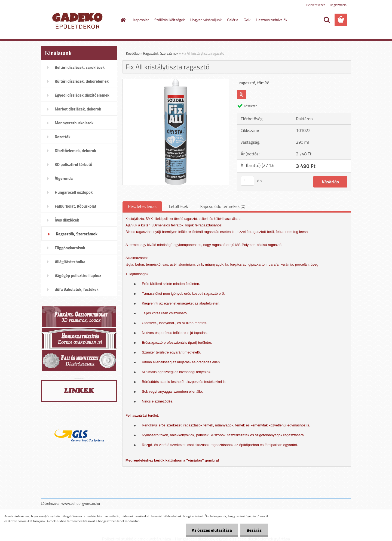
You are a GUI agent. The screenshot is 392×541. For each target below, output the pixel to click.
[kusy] (247, 181)
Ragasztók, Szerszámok (161, 53)
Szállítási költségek (170, 20)
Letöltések (178, 206)
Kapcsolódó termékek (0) (223, 206)
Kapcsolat (141, 20)
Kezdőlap (133, 53)
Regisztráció (338, 5)
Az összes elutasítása (210, 530)
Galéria (233, 20)
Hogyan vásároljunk (206, 20)
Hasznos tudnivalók (272, 20)
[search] (327, 20)
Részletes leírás (142, 206)
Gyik (247, 20)
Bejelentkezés (316, 5)
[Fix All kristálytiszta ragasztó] (176, 81)
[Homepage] (123, 20)
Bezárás (254, 530)
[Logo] (78, 20)
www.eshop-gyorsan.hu (81, 503)
